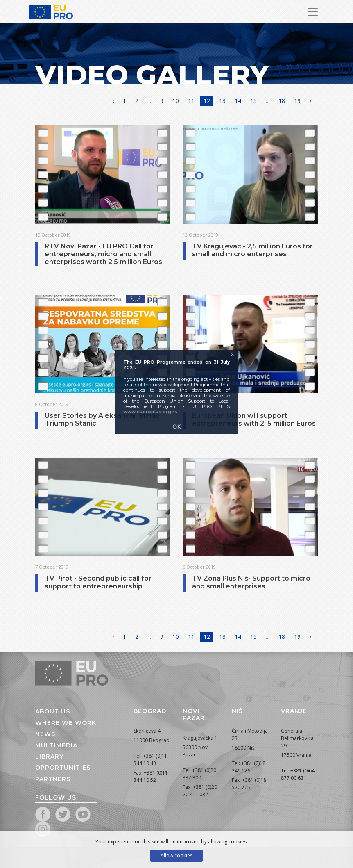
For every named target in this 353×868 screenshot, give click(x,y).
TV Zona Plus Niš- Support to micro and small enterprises (251, 582)
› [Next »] (310, 101)
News (45, 734)
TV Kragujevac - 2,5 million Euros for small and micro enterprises (252, 250)
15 (253, 101)
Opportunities (63, 768)
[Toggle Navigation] (313, 12)
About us (53, 711)
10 (176, 101)
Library (49, 756)
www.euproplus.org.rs (150, 412)
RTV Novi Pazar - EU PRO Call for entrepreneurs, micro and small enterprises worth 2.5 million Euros (103, 254)
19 (297, 101)
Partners (53, 779)
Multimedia (56, 745)
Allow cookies (176, 855)
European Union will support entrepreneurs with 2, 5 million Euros (254, 419)
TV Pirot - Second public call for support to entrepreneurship (98, 582)
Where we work (66, 723)
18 (282, 101)
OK (176, 427)
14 (238, 101)
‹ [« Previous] (113, 101)
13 (222, 101)
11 (191, 101)
